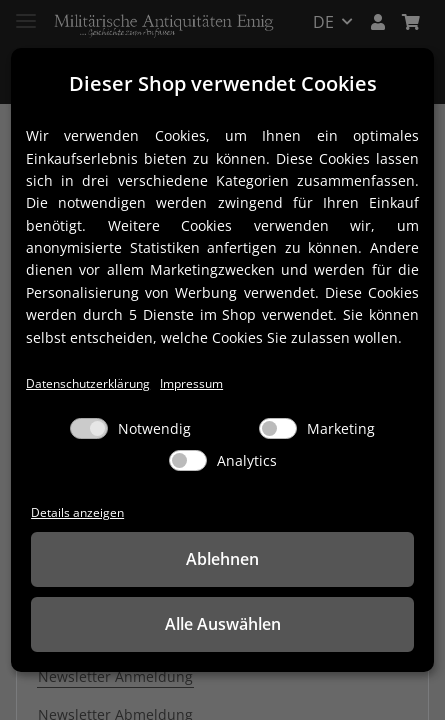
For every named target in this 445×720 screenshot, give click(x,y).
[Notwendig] (89, 428)
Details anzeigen (77, 512)
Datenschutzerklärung (88, 383)
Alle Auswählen (223, 624)
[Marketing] (278, 428)
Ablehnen (222, 559)
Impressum (191, 383)
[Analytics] (188, 460)
